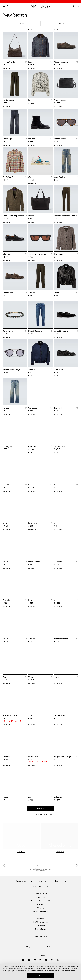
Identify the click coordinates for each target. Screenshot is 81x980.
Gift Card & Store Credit (40, 901)
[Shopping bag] (78, 6)
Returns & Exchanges (40, 911)
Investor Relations (40, 936)
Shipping (40, 908)
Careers (40, 933)
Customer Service (40, 894)
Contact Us (40, 897)
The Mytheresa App (40, 922)
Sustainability (40, 925)
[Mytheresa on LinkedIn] (23, 960)
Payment (40, 904)
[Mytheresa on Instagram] (40, 960)
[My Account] (74, 6)
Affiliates (40, 940)
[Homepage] (40, 6)
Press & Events (40, 929)
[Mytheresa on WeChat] (58, 960)
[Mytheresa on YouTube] (46, 960)
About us (40, 918)
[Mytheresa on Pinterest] (35, 960)
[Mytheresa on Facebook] (29, 960)
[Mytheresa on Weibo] (52, 960)
